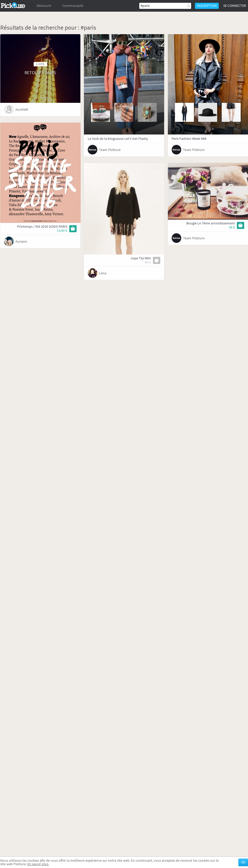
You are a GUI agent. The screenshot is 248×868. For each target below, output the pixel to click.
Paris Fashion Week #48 (189, 139)
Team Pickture (110, 150)
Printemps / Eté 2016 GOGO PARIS (42, 227)
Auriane (21, 242)
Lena (103, 273)
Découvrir (44, 6)
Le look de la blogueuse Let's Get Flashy (118, 139)
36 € (232, 227)
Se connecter (235, 6)
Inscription (207, 6)
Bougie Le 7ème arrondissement (211, 223)
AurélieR (22, 110)
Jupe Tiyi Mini (141, 258)
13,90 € (62, 231)
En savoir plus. (38, 864)
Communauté (73, 6)
